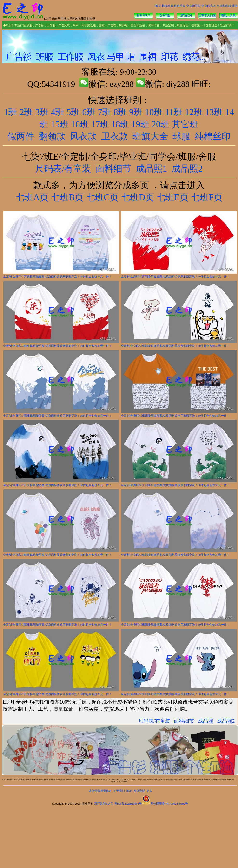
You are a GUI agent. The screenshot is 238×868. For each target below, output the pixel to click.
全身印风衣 (209, 6)
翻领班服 (167, 6)
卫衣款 (115, 136)
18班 (120, 124)
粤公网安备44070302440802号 (169, 804)
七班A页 (32, 197)
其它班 (185, 124)
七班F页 (206, 197)
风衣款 (83, 136)
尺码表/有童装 (63, 169)
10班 (154, 112)
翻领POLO (143, 15)
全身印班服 (224, 6)
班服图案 (180, 6)
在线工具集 (228, 15)
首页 (158, 6)
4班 (58, 112)
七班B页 (67, 197)
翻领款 (52, 136)
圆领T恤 (165, 15)
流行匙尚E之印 (104, 804)
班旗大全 (150, 136)
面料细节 (113, 169)
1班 (11, 112)
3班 (42, 112)
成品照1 (152, 169)
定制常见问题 (207, 15)
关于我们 (119, 791)
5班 (73, 112)
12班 (194, 112)
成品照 (206, 721)
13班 (214, 112)
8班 (120, 112)
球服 (235, 6)
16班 (80, 124)
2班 (26, 112)
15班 (60, 124)
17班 (100, 124)
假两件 (21, 136)
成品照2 (187, 169)
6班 (89, 112)
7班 (105, 112)
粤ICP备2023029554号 (128, 804)
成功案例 (186, 15)
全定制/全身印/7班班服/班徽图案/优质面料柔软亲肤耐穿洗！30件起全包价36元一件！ (57, 276)
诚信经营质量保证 (100, 791)
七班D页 (136, 197)
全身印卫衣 (193, 6)
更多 (149, 791)
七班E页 (171, 197)
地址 (129, 791)
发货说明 (139, 791)
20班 (160, 124)
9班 (136, 112)
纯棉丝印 (213, 136)
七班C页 (102, 197)
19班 (140, 124)
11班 (174, 112)
